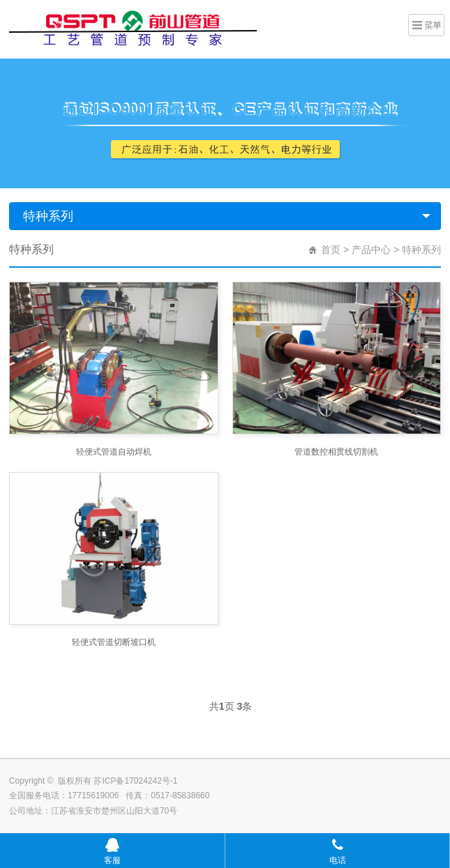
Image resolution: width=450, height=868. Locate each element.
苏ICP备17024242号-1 (135, 781)
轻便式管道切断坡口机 (114, 642)
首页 (331, 250)
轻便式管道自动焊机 (114, 452)
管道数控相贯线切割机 (336, 452)
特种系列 (48, 216)
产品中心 (371, 250)
